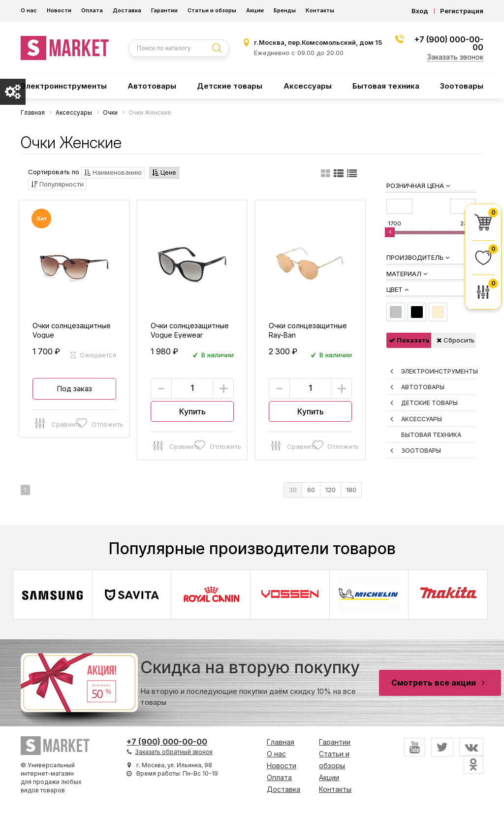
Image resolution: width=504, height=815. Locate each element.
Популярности (57, 184)
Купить (192, 411)
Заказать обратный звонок (174, 752)
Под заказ (74, 389)
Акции (255, 10)
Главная (281, 742)
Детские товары (230, 86)
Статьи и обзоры (212, 10)
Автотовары (152, 86)
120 (331, 490)
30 (293, 490)
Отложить (95, 423)
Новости (59, 10)
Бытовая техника (386, 86)
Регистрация (462, 11)
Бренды (285, 10)
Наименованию (113, 172)
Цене (164, 172)
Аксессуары (308, 86)
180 (351, 490)
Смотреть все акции (440, 683)
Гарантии (164, 10)
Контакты (320, 10)
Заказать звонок (455, 57)
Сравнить (54, 423)
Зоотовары (462, 86)
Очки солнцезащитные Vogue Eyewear (190, 330)
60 (311, 490)
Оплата (92, 10)
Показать (409, 340)
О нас (29, 10)
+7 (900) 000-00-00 (449, 43)
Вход (420, 11)
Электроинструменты (64, 86)
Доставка (127, 10)
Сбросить (456, 340)
